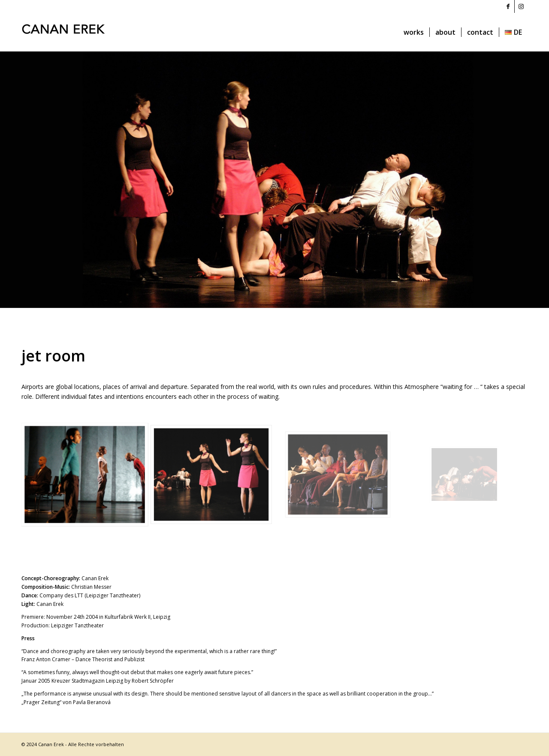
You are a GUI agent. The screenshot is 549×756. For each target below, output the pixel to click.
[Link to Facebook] (508, 6)
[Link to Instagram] (521, 6)
